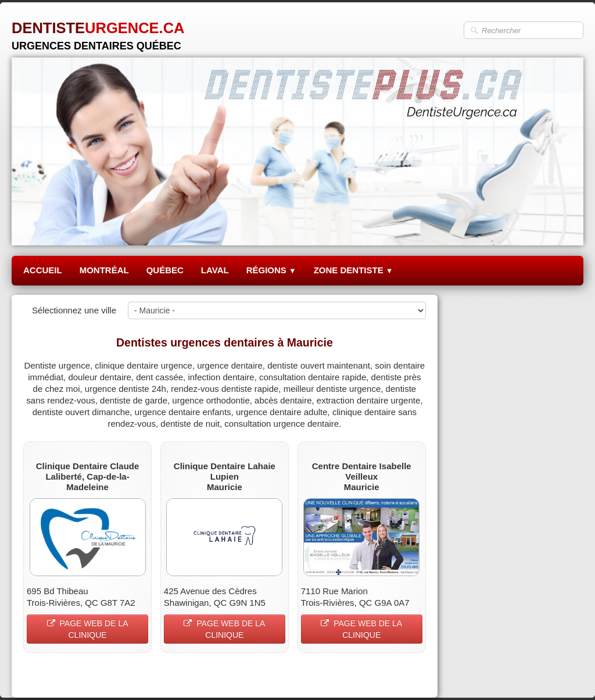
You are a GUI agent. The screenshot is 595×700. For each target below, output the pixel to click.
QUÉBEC (165, 270)
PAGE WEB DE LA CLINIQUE (88, 629)
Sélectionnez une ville (74, 310)
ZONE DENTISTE (354, 270)
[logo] (98, 32)
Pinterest (409, 675)
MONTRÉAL (104, 270)
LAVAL (215, 270)
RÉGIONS (271, 270)
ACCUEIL (43, 270)
